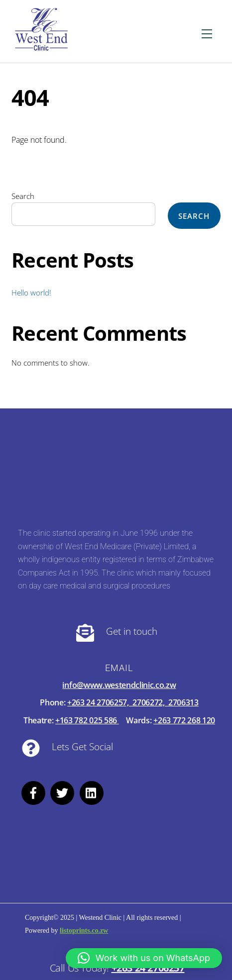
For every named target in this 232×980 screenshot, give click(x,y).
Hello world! (31, 293)
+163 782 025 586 (87, 720)
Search (23, 196)
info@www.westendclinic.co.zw (119, 685)
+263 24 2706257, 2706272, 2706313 (133, 702)
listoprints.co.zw (84, 931)
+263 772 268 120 (184, 720)
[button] (144, 958)
